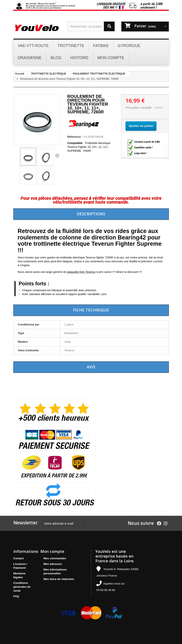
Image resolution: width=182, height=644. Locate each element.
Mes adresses (53, 564)
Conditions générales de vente (22, 587)
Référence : (75, 137)
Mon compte (52, 551)
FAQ (16, 596)
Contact (19, 558)
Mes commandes (55, 558)
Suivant (57, 155)
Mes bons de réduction (59, 579)
